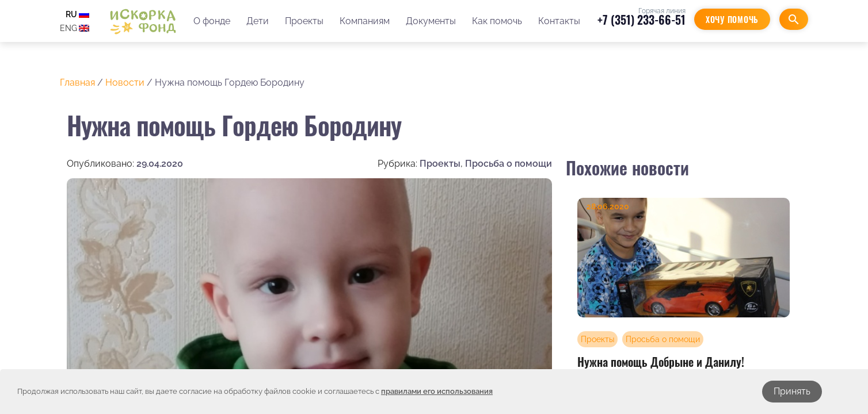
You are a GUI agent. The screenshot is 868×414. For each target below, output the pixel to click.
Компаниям (365, 21)
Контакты (559, 21)
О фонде (212, 21)
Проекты (304, 21)
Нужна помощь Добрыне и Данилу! (661, 362)
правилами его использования (437, 391)
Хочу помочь (732, 19)
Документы (431, 21)
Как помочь (497, 21)
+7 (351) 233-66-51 (642, 20)
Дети (258, 21)
